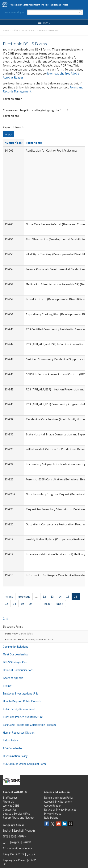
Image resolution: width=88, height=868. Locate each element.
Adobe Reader (52, 806)
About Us (8, 802)
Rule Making (51, 818)
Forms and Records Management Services (29, 639)
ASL (6, 864)
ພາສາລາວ (20, 860)
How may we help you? (14, 12)
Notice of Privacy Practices (60, 810)
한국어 (22, 836)
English (7, 831)
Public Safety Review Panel (19, 709)
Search (81, 12)
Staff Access (10, 798)
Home (6, 30)
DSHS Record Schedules (19, 634)
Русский (30, 831)
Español (18, 831)
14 (60, 597)
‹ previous (24, 597)
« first (9, 597)
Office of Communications (18, 670)
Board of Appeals (13, 678)
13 (52, 597)
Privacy (7, 686)
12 (44, 597)
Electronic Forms (13, 627)
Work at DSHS (11, 806)
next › (48, 604)
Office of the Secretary (23, 30)
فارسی (30, 854)
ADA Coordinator (13, 748)
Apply (9, 134)
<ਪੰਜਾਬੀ (27, 842)
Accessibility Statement (58, 802)
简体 (6, 836)
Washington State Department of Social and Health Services (39, 5)
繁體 (14, 836)
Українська (25, 848)
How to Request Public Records (22, 701)
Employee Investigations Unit (20, 693)
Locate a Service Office (17, 814)
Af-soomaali (10, 848)
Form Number (12, 99)
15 (68, 597)
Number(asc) (14, 143)
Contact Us (10, 810)
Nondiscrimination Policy (59, 798)
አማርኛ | (21, 854)
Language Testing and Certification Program (29, 725)
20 (30, 604)
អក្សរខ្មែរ (16, 842)
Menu (44, 23)
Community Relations (16, 647)
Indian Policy (10, 740)
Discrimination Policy (15, 756)
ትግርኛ (32, 860)
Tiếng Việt (9, 854)
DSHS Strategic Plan (15, 662)
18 (15, 604)
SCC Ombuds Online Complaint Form (24, 764)
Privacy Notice (53, 814)
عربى (6, 842)
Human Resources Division (19, 733)
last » (60, 604)
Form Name (11, 116)
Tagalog (8, 860)
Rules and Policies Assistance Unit (23, 717)
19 (22, 604)
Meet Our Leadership (15, 654)
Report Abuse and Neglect (19, 818)
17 (7, 604)
